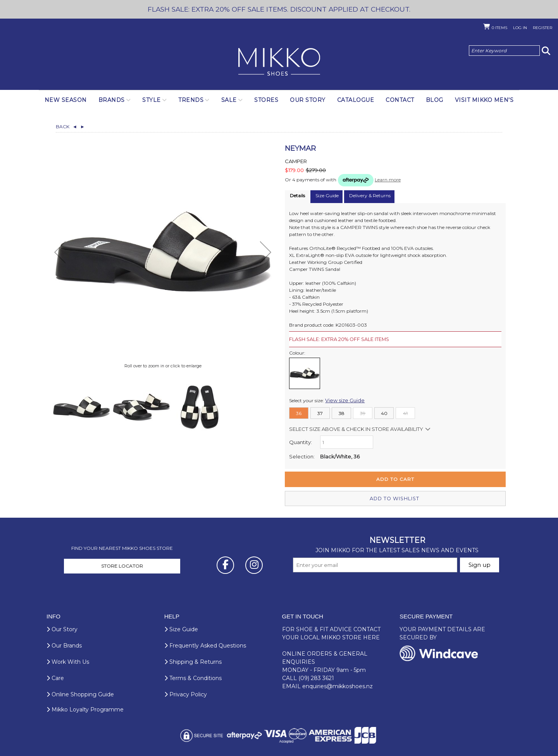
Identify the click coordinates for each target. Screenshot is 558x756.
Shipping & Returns (193, 661)
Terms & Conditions (193, 677)
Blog (435, 100)
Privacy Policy (186, 694)
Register (542, 28)
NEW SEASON (66, 100)
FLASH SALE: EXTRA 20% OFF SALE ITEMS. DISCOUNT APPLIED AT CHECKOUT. (279, 9)
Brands (112, 100)
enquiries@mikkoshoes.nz (338, 685)
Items (499, 28)
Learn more (388, 180)
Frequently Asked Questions (205, 645)
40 (384, 413)
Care (55, 677)
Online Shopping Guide (80, 694)
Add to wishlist (395, 498)
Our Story (308, 100)
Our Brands (64, 645)
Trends (191, 100)
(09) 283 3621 (316, 677)
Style (152, 100)
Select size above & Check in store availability (356, 429)
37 (320, 413)
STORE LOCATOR (122, 565)
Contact (400, 100)
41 (405, 413)
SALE (229, 100)
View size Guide (342, 400)
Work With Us (68, 661)
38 (342, 413)
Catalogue (356, 100)
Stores (266, 100)
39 (363, 413)
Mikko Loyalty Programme (85, 709)
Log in (520, 28)
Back (66, 127)
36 (299, 413)
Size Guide (181, 629)
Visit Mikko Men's (484, 100)
